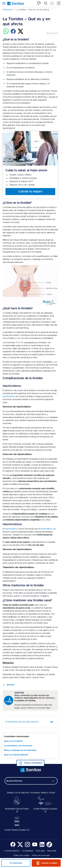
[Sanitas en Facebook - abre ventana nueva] (13, 847)
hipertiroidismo (11, 529)
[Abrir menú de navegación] (3, 3)
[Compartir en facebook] (13, 34)
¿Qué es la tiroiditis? (13, 741)
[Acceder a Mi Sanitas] (59, 3)
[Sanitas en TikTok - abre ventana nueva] (49, 847)
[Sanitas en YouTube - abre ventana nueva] (35, 847)
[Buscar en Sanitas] (52, 3)
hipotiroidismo (9, 396)
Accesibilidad (28, 851)
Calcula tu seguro (49, 863)
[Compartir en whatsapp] (6, 34)
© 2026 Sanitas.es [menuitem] (12, 851)
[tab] (39, 3)
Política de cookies (21, 855)
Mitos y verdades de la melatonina (20, 750)
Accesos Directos (14, 781)
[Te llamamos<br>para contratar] (39, 3)
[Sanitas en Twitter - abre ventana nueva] (20, 847)
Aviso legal (40, 851)
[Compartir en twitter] (21, 34)
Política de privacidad (41, 855)
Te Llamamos (16, 863)
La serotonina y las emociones (18, 746)
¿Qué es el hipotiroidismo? (16, 755)
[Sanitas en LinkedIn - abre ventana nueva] (42, 847)
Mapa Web (52, 851)
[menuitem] (9, 10)
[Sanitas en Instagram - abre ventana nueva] (27, 847)
